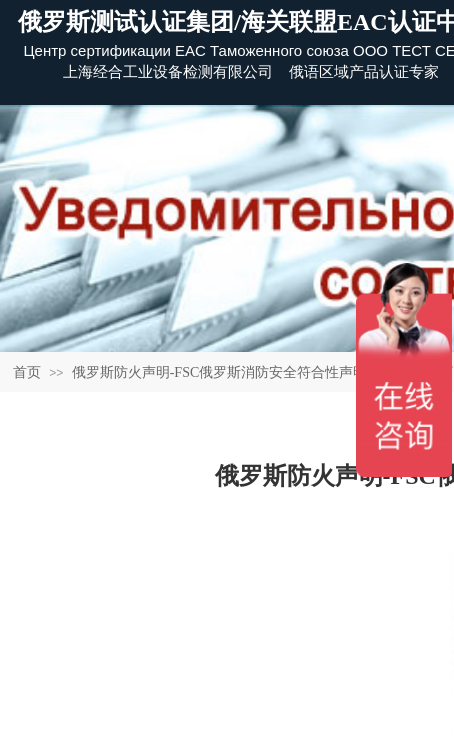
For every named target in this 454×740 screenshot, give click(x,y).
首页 (27, 372)
